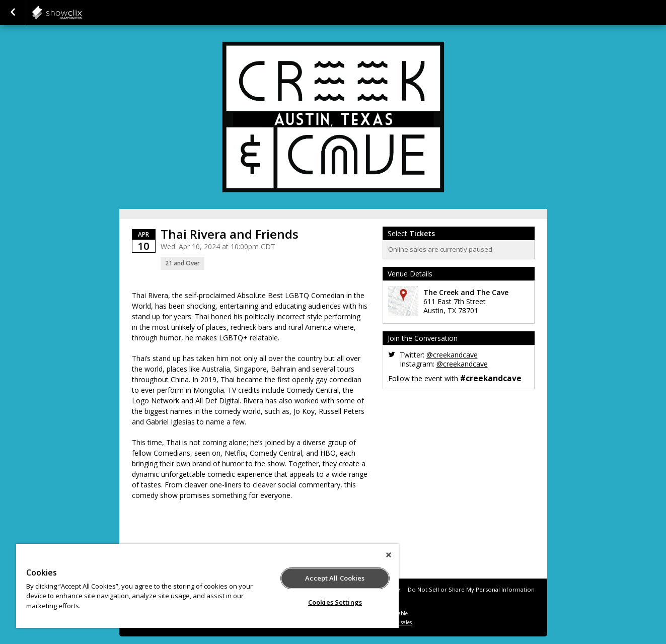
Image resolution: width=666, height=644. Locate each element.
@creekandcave (452, 355)
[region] (207, 586)
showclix (82, 13)
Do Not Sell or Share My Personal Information (471, 589)
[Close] (389, 555)
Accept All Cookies (335, 578)
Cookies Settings (335, 602)
